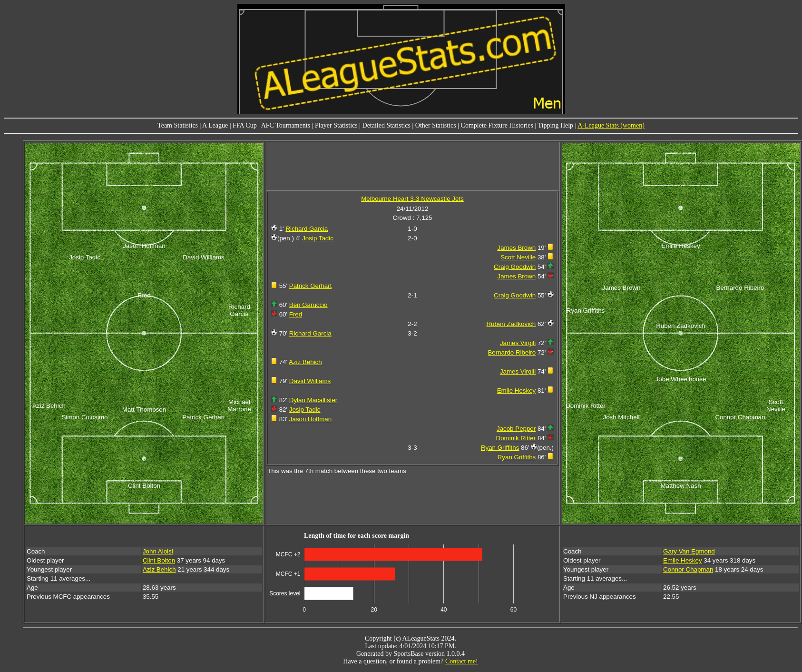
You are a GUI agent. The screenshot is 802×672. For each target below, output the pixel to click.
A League (215, 125)
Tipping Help (556, 125)
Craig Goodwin (515, 267)
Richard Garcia (307, 229)
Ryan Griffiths (500, 448)
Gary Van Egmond (689, 551)
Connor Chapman (688, 569)
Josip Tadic (318, 238)
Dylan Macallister (313, 400)
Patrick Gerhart (311, 286)
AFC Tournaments (286, 125)
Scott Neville (518, 257)
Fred (296, 314)
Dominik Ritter (516, 438)
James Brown (516, 248)
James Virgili (518, 343)
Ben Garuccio (308, 305)
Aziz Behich (305, 362)
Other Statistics (436, 125)
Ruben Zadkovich (511, 324)
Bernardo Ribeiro (512, 352)
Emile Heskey (516, 390)
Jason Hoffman (310, 419)
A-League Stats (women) (611, 125)
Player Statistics (336, 125)
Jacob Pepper (516, 429)
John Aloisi (158, 551)
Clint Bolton (159, 560)
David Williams (310, 381)
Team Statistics (178, 125)
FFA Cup (245, 125)
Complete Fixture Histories (497, 125)
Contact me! (462, 661)
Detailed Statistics (386, 125)
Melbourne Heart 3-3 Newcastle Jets (412, 199)
